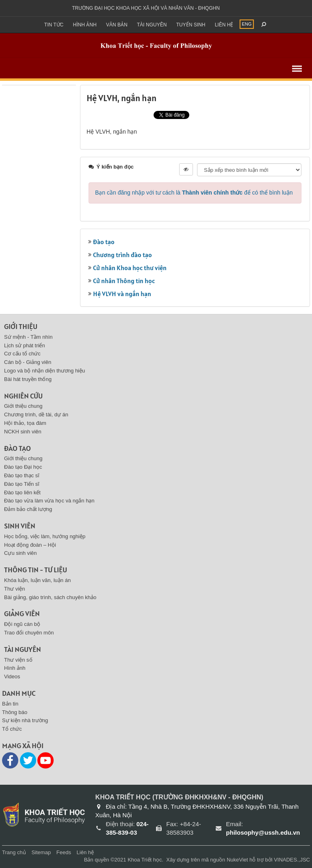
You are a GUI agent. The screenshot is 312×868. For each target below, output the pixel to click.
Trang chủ (14, 852)
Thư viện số (18, 660)
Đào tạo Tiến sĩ (22, 484)
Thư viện (14, 589)
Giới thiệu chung (23, 406)
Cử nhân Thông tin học (124, 281)
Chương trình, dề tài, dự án (36, 415)
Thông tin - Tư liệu (36, 570)
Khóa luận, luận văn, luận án (37, 580)
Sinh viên (20, 526)
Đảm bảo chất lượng (28, 509)
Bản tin (10, 704)
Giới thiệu (21, 326)
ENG (247, 24)
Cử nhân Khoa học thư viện (130, 268)
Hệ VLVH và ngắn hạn (122, 294)
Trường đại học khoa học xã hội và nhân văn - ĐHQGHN (146, 8)
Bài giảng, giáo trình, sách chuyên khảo (50, 597)
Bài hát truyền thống (28, 379)
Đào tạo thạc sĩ (22, 475)
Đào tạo (104, 242)
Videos (12, 676)
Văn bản (117, 25)
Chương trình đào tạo (122, 255)
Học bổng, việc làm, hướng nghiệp (45, 536)
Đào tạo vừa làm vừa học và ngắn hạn (49, 501)
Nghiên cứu (23, 396)
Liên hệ (224, 25)
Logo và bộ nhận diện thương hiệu (44, 371)
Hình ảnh (85, 25)
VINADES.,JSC (292, 860)
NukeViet (237, 860)
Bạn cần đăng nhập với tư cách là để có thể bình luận (194, 193)
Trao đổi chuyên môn (29, 633)
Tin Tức (54, 25)
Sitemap (41, 852)
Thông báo (15, 712)
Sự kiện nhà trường (25, 720)
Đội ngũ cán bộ (22, 624)
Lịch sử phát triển (25, 345)
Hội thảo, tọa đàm (25, 423)
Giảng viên (22, 614)
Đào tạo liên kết (22, 492)
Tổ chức (12, 729)
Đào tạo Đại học (23, 467)
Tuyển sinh (191, 25)
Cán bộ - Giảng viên (28, 362)
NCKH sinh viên (23, 432)
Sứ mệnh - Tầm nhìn (28, 337)
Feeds (64, 852)
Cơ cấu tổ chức (22, 354)
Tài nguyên (152, 25)
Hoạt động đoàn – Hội (30, 545)
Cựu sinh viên (21, 553)
